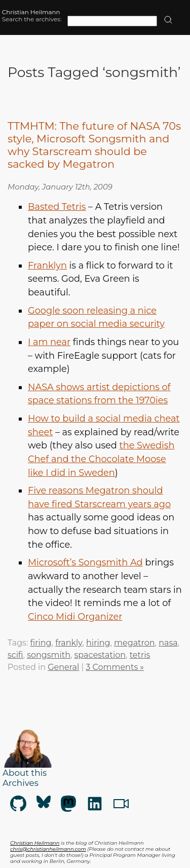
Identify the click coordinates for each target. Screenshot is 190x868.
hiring (98, 643)
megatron (135, 643)
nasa (168, 643)
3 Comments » (115, 667)
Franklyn (47, 265)
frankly (69, 643)
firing (41, 643)
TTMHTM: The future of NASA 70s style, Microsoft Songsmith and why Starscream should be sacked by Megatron (94, 145)
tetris (140, 655)
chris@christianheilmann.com (48, 849)
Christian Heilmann (31, 12)
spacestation (100, 655)
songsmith (49, 655)
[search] (168, 21)
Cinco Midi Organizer (75, 616)
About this (25, 773)
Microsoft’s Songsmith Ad (85, 562)
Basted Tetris (57, 206)
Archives (21, 783)
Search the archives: (32, 19)
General (63, 667)
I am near (49, 342)
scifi (15, 655)
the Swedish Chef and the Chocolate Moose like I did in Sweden (101, 459)
